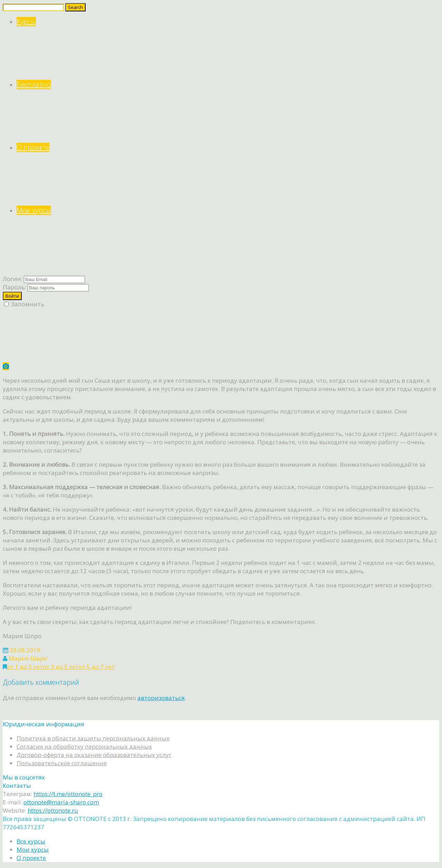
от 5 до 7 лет (97, 667)
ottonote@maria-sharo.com (61, 802)
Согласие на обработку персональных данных (84, 746)
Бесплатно (228, 111)
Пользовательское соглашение (62, 763)
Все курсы (31, 841)
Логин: (13, 279)
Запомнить (24, 304)
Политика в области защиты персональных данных (93, 738)
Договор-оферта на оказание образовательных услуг (94, 755)
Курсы (228, 49)
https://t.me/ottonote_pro (68, 794)
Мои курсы (228, 237)
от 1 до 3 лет (25, 667)
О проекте (228, 174)
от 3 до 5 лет (61, 667)
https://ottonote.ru (53, 810)
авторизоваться (161, 698)
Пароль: (15, 287)
